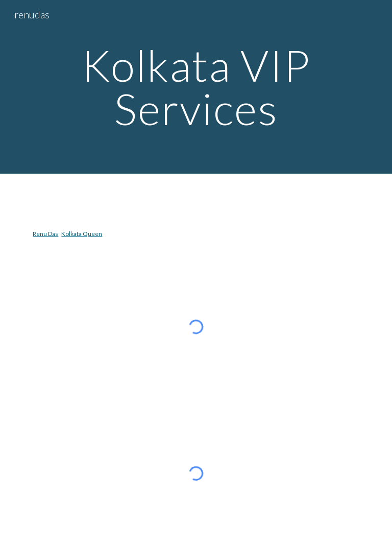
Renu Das (45, 234)
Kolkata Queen (82, 234)
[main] (196, 87)
